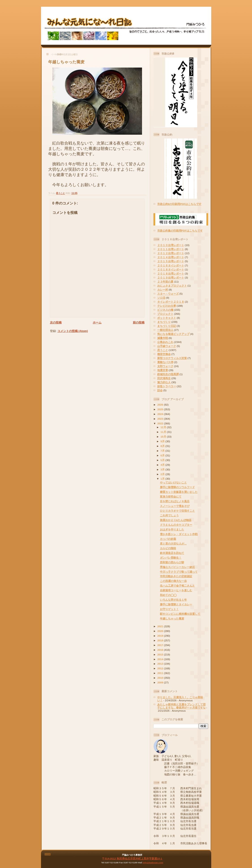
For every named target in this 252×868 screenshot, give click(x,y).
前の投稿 (139, 322)
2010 (161, 678)
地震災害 (163, 370)
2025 (161, 409)
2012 (161, 668)
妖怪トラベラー (167, 386)
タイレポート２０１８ (171, 302)
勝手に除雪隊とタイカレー (176, 604)
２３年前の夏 (165, 282)
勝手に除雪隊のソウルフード (177, 487)
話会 (160, 390)
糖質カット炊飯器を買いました (179, 492)
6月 (163, 455)
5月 (163, 460)
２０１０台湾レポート (171, 245)
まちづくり (164, 322)
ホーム (97, 322)
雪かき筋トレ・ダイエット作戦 (179, 534)
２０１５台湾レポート (171, 261)
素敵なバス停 (165, 362)
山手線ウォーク (167, 346)
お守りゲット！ (169, 609)
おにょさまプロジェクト (172, 286)
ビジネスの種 (165, 310)
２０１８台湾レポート (171, 273)
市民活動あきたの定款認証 (176, 576)
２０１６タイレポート (171, 265)
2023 (161, 419)
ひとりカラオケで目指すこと (177, 511)
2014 (161, 659)
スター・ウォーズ (168, 294)
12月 (164, 427)
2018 (161, 640)
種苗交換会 (164, 354)
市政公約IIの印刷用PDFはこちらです (179, 204)
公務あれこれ (165, 342)
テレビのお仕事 (167, 306)
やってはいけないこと (173, 482)
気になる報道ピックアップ (173, 334)
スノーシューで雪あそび (175, 506)
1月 (163, 479)
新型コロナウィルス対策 (172, 358)
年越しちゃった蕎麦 (66, 62)
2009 (161, 682)
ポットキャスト (167, 318)
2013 (161, 664)
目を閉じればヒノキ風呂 (175, 501)
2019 (161, 636)
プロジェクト (165, 314)
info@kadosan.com (153, 863)
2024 (161, 414)
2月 (163, 474)
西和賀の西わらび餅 (172, 562)
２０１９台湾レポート (171, 278)
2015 (161, 654)
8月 (163, 446)
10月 (164, 437)
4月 (163, 465)
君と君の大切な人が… (173, 544)
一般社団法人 (165, 330)
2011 (161, 673)
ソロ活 (161, 298)
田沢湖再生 (164, 378)
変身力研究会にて (171, 497)
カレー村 (163, 290)
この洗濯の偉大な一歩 (173, 581)
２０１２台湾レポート (171, 253)
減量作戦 (163, 338)
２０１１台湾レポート (171, 249)
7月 (163, 451)
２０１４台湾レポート (171, 257)
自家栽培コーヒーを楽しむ (176, 590)
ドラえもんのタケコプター (176, 525)
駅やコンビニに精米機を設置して (180, 614)
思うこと (60, 193)
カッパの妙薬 (168, 539)
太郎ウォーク (165, 366)
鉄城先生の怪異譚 (168, 374)
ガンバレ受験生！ (171, 558)
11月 (164, 432)
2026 (161, 405)
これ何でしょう (169, 515)
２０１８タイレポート (171, 269)
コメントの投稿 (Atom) (73, 331)
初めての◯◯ (168, 595)
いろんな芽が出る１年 (173, 600)
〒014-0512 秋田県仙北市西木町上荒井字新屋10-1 (132, 858)
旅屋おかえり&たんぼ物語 (176, 520)
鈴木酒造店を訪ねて (172, 553)
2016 (161, 650)
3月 (163, 469)
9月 (163, 441)
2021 (161, 626)
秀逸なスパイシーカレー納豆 (177, 567)
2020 (161, 631)
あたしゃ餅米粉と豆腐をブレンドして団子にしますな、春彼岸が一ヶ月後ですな (181, 706)
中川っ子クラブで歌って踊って (179, 572)
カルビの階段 (168, 548)
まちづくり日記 (167, 326)
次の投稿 (56, 322)
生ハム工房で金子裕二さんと (177, 586)
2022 (161, 423)
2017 (161, 645)
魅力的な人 (164, 382)
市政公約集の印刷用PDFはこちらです (180, 231)
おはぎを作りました (172, 529)
